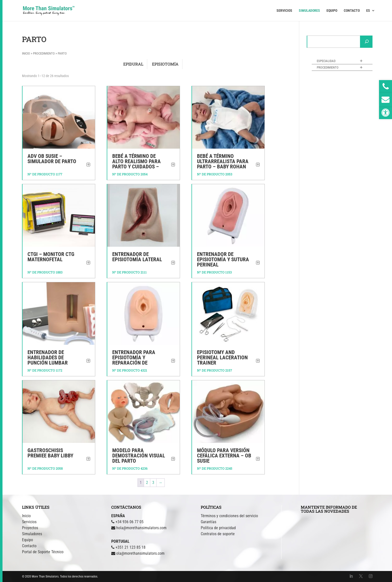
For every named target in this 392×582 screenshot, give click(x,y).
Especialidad (326, 61)
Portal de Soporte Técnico (43, 552)
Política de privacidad (218, 528)
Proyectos (30, 528)
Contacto (29, 546)
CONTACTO (352, 11)
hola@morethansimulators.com (141, 528)
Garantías (208, 522)
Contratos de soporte (218, 534)
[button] (385, 113)
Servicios (29, 522)
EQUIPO (332, 11)
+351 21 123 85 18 (130, 547)
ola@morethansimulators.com (140, 553)
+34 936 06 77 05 (129, 522)
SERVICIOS (284, 11)
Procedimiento (44, 53)
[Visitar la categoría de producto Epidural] (133, 64)
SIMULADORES (309, 11)
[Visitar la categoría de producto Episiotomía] (165, 64)
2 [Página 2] (147, 483)
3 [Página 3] (153, 483)
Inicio (26, 53)
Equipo (27, 540)
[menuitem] (371, 15)
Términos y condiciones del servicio (229, 516)
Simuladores (32, 534)
